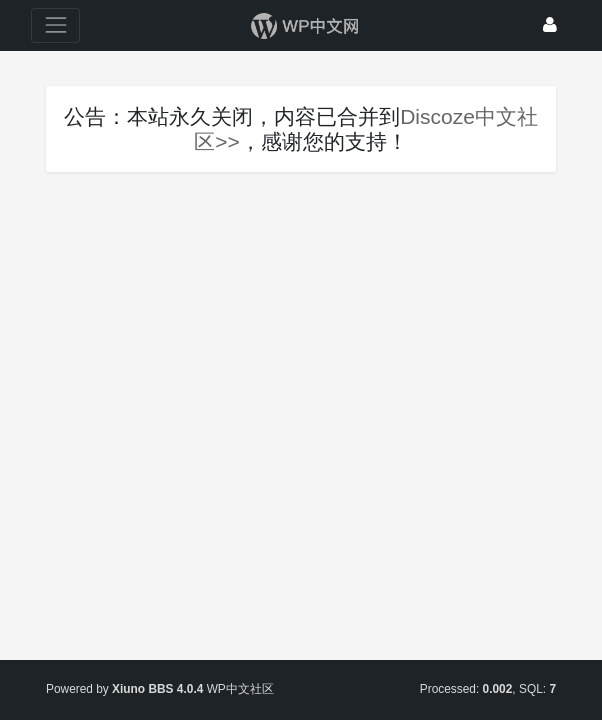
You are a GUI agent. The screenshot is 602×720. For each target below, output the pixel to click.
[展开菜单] (55, 25)
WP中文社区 (240, 689)
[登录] (550, 25)
